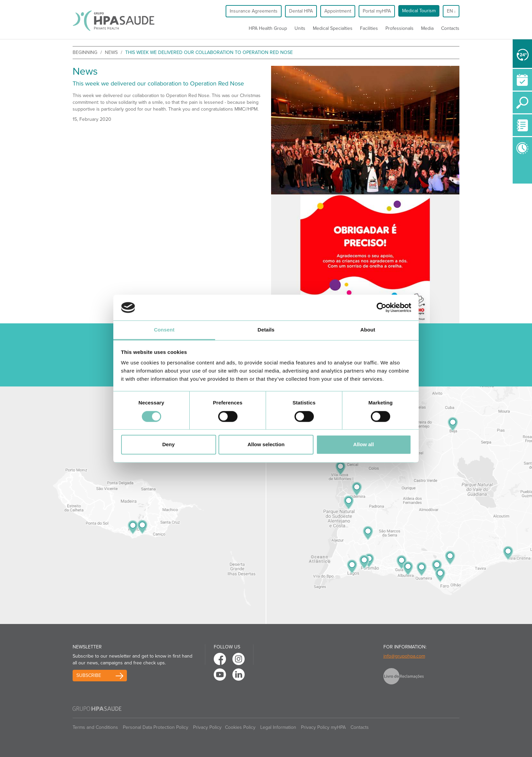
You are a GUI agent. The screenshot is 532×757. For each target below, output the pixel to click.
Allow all (364, 445)
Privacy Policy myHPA (323, 727)
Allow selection (266, 445)
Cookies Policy (240, 727)
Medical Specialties (333, 28)
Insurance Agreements (254, 11)
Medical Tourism (419, 11)
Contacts (450, 28)
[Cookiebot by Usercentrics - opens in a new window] (382, 307)
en (451, 11)
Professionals (400, 28)
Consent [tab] (164, 330)
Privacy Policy (207, 727)
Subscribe (89, 675)
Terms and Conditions (95, 727)
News (111, 52)
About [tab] (368, 330)
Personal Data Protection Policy (156, 727)
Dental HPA (301, 11)
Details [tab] (266, 330)
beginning (85, 52)
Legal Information (278, 727)
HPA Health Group (268, 28)
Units (300, 28)
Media (427, 28)
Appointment (338, 11)
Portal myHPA (377, 11)
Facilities (369, 28)
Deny (168, 445)
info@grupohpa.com (404, 656)
